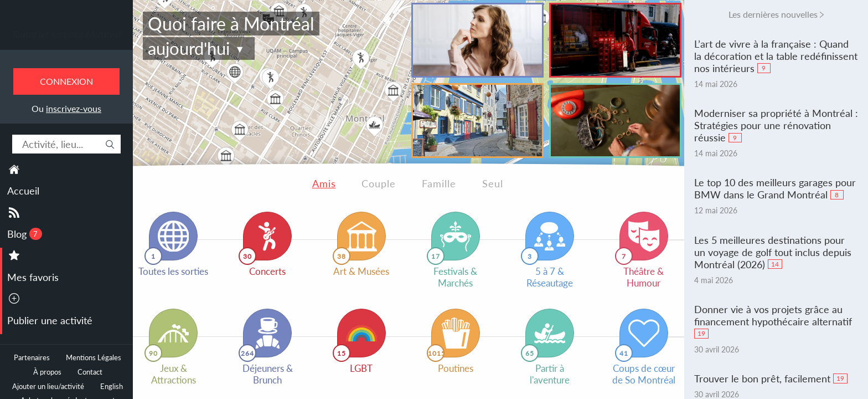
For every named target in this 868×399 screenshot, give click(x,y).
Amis (324, 183)
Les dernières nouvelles (773, 14)
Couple (379, 183)
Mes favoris (33, 277)
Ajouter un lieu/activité (48, 387)
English (112, 387)
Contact (90, 372)
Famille (439, 183)
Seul (493, 183)
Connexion (66, 81)
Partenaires (32, 358)
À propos (47, 372)
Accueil (23, 191)
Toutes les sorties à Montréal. (67, 34)
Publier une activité (50, 320)
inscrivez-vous (74, 108)
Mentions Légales (94, 358)
